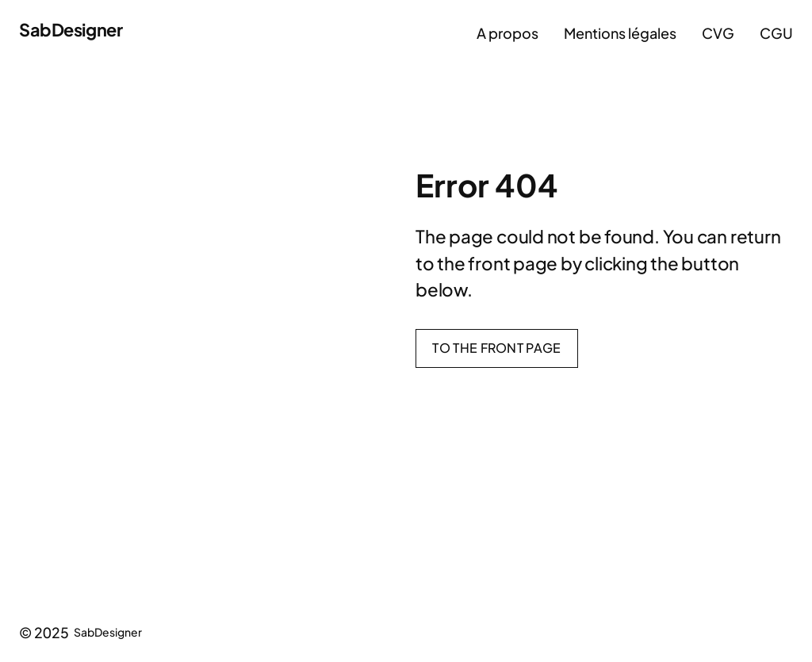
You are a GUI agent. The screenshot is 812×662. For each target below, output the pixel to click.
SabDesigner (71, 29)
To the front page (496, 348)
